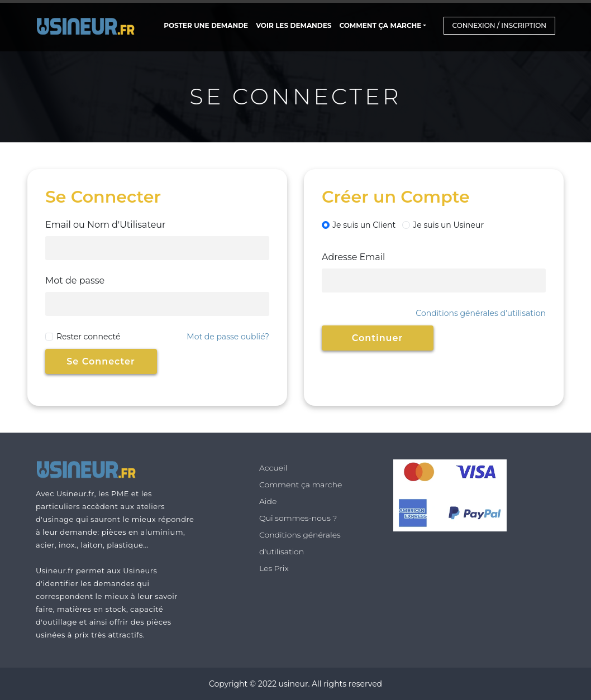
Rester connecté (88, 337)
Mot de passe (75, 281)
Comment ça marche (380, 25)
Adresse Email (353, 257)
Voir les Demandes (294, 25)
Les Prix (274, 568)
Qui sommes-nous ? (298, 518)
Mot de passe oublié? (228, 337)
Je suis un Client (359, 225)
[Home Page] (89, 25)
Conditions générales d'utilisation (481, 313)
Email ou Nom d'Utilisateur (106, 225)
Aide (268, 501)
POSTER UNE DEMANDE (206, 25)
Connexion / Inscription (499, 25)
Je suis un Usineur (443, 225)
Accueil (273, 468)
